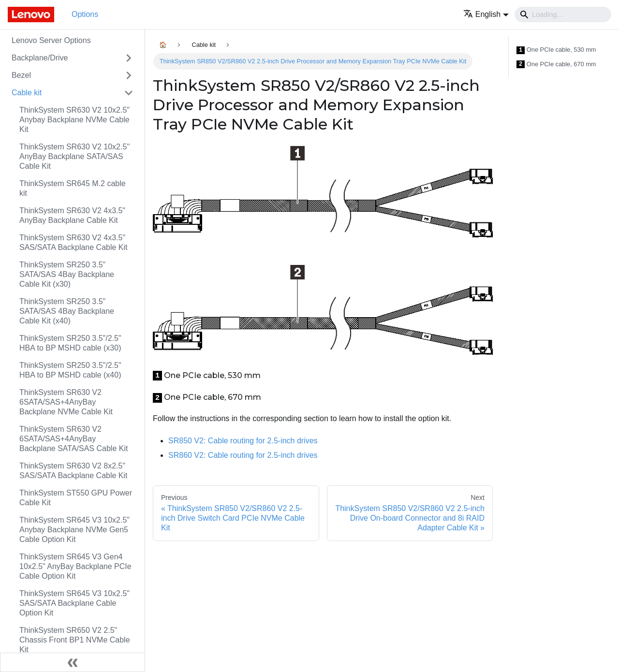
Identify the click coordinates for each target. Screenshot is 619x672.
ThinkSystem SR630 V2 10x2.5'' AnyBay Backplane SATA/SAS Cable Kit (74, 156)
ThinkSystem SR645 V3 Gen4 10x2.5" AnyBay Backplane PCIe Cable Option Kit (75, 566)
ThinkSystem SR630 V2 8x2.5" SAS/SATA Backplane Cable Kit (74, 471)
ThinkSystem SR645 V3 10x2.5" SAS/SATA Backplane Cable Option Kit (74, 603)
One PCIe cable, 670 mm (556, 65)
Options (85, 14)
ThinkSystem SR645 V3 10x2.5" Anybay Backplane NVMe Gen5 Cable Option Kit (74, 530)
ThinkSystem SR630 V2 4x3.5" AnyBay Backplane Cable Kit (72, 215)
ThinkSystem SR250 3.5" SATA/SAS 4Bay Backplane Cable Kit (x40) (67, 311)
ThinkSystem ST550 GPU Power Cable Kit (76, 498)
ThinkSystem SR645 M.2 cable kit (73, 188)
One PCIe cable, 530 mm (556, 50)
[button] (486, 14)
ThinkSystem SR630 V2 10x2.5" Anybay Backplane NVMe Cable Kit (74, 120)
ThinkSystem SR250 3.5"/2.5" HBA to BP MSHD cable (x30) (70, 343)
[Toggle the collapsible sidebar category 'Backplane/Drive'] (129, 58)
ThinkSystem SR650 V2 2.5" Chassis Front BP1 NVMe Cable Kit (75, 640)
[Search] (563, 15)
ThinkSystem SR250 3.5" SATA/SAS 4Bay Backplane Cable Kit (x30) (67, 274)
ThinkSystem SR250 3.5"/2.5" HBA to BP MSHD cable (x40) (70, 370)
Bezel (21, 75)
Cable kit (27, 93)
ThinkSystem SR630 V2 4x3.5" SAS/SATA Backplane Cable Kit (74, 242)
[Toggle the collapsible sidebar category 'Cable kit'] (129, 93)
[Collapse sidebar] (73, 662)
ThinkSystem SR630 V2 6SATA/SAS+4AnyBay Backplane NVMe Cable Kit (66, 402)
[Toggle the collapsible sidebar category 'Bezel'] (129, 75)
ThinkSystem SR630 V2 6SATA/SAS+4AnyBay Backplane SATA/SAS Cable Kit (74, 439)
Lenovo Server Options (51, 40)
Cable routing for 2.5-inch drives (243, 441)
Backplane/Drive (40, 58)
